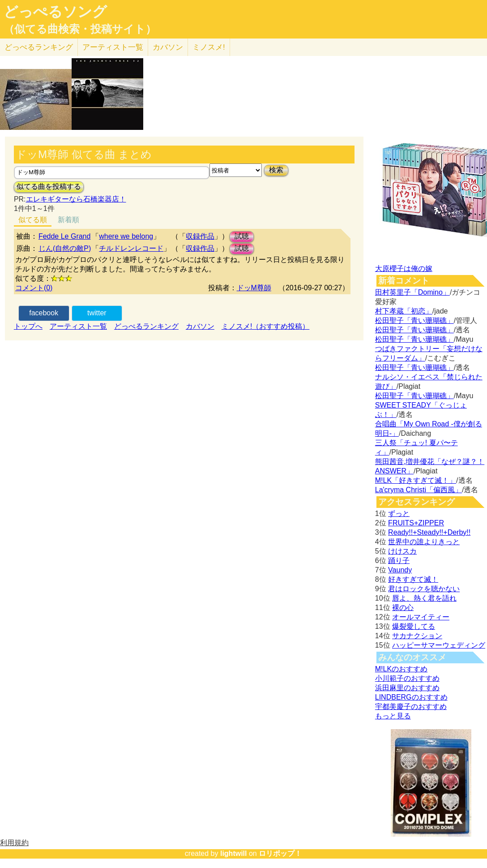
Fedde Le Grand (65, 236)
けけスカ (402, 551)
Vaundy (400, 570)
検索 (276, 170)
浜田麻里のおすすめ (407, 688)
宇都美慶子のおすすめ (411, 707)
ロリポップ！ (280, 853)
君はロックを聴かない (424, 589)
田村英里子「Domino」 (412, 292)
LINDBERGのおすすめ (411, 697)
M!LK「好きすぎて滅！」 (416, 480)
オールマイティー (421, 617)
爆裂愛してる (414, 626)
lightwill (234, 853)
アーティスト (113, 47)
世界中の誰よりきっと (424, 542)
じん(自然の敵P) (65, 248)
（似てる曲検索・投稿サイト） (80, 29)
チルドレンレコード (131, 248)
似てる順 (33, 220)
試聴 (242, 236)
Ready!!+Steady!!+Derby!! (429, 532)
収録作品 (200, 236)
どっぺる (39, 47)
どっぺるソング (55, 12)
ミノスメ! (209, 47)
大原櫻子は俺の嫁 (404, 269)
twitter (97, 313)
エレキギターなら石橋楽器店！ (76, 199)
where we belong (126, 236)
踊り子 (399, 561)
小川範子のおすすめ (407, 678)
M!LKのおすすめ (401, 669)
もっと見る (393, 716)
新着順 (68, 220)
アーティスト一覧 (78, 326)
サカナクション (417, 636)
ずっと (399, 513)
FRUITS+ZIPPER (416, 523)
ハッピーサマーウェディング (439, 645)
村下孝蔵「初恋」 (404, 311)
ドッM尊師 (254, 288)
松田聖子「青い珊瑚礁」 (414, 320)
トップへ (28, 326)
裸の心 (403, 608)
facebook (44, 313)
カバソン (168, 47)
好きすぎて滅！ (413, 579)
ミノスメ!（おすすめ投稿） (265, 326)
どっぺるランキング (146, 326)
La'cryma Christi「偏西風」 (419, 490)
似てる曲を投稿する (49, 187)
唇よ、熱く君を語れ (424, 598)
